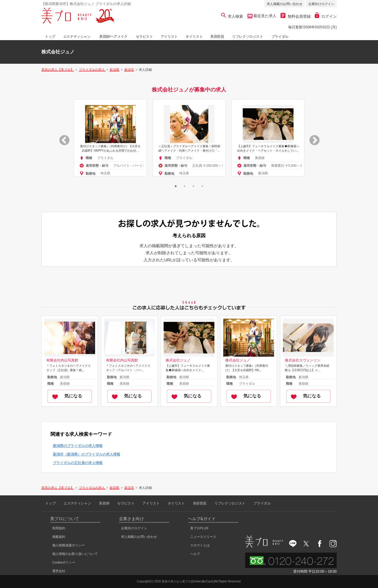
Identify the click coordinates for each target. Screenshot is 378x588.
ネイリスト (194, 37)
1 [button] (176, 186)
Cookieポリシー (64, 562)
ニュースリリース (203, 537)
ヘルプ (195, 554)
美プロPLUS (199, 528)
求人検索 (232, 16)
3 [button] (193, 186)
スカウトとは (200, 545)
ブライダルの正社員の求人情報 (78, 463)
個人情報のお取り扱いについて (75, 554)
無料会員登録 (296, 16)
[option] (110, 138)
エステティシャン (77, 37)
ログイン (326, 16)
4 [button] (202, 186)
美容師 (104, 503)
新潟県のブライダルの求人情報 (78, 446)
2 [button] (185, 186)
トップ (50, 37)
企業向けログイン (321, 4)
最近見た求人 (265, 16)
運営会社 (59, 571)
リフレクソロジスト (247, 37)
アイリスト (169, 37)
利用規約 (59, 528)
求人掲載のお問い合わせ (285, 4)
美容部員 (217, 37)
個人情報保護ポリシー (69, 545)
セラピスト (144, 37)
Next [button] (312, 138)
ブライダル (280, 37)
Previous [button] (61, 138)
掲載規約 (59, 537)
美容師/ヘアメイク (113, 37)
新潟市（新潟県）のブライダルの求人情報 (87, 454)
